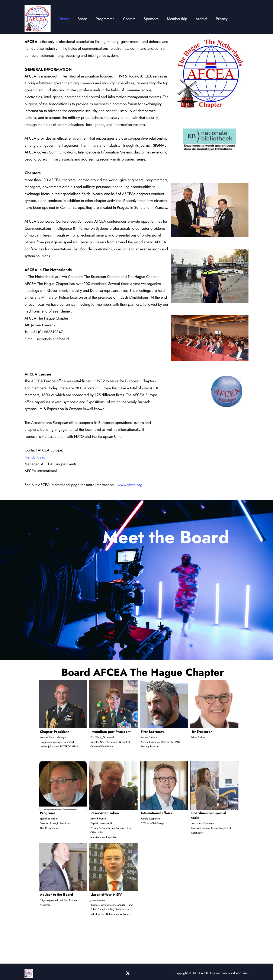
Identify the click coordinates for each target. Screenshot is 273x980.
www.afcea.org (130, 485)
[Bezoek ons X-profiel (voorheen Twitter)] (128, 973)
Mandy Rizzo (35, 457)
